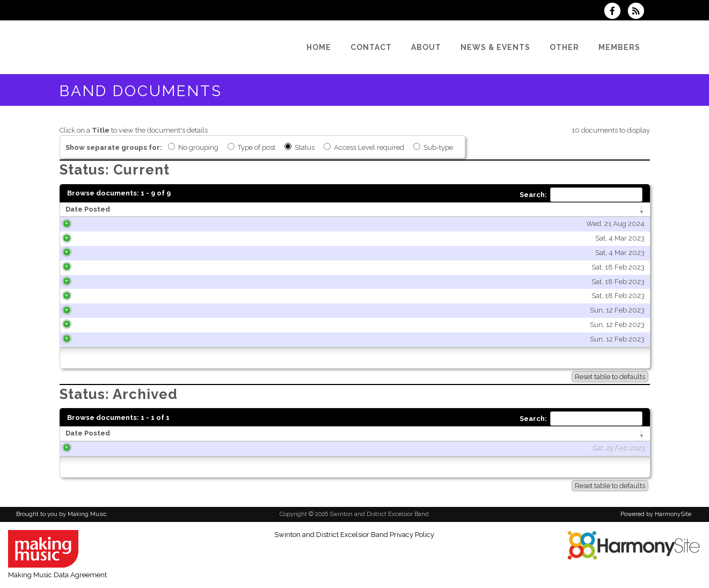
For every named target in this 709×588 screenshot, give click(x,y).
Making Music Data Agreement (57, 575)
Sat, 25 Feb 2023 (188, 448)
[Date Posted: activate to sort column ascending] (144, 210)
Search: (581, 195)
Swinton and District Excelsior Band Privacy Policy (354, 535)
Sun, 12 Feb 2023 (194, 310)
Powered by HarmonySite (656, 514)
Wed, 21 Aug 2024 (192, 224)
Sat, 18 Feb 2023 (195, 267)
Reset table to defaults (610, 377)
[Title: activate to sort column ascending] (342, 210)
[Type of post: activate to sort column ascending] (554, 210)
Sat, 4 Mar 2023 (197, 238)
